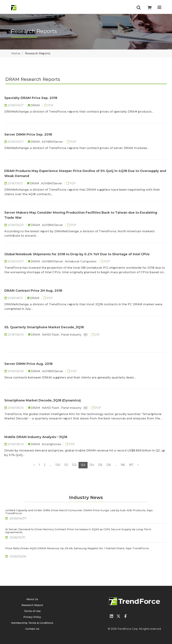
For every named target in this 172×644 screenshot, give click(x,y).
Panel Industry (72, 335)
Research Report (32, 605)
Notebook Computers (81, 261)
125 (100, 465)
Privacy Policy (32, 617)
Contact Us (32, 629)
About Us (32, 599)
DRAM (35, 105)
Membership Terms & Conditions (32, 623)
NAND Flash (51, 335)
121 (66, 465)
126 (109, 465)
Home (16, 53)
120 (58, 465)
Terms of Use (32, 611)
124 (92, 465)
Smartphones (52, 444)
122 (74, 465)
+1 (86, 335)
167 (131, 465)
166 (123, 465)
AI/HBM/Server (53, 142)
